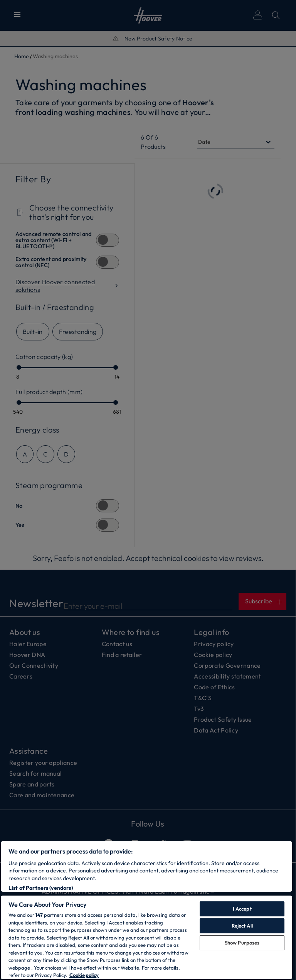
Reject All (242, 926)
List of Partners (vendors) (41, 888)
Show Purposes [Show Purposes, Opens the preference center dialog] (242, 943)
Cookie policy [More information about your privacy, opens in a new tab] (84, 975)
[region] (146, 910)
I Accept (242, 909)
